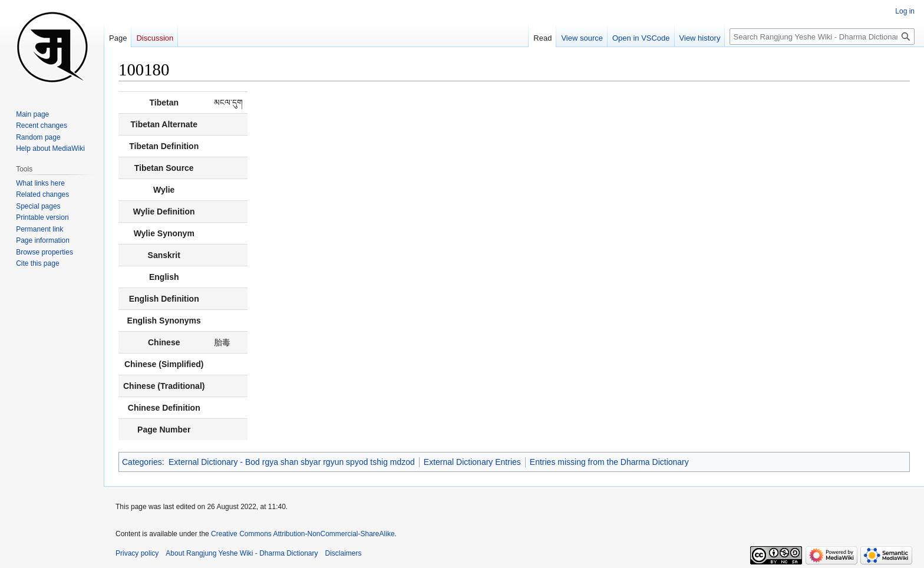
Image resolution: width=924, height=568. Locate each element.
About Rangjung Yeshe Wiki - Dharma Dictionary (242, 553)
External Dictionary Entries (472, 462)
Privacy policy (137, 553)
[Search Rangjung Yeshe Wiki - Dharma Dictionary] (822, 37)
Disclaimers (344, 553)
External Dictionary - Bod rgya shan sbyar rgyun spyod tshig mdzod (292, 462)
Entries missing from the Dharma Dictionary (609, 462)
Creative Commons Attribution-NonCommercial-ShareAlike (303, 534)
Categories (142, 462)
